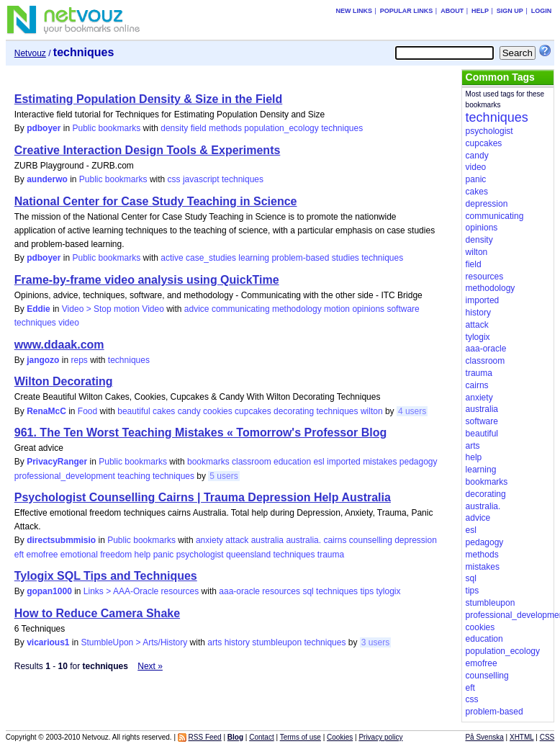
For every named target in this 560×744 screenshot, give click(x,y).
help (143, 555)
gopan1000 (49, 591)
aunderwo (47, 179)
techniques (342, 128)
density (174, 128)
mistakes (380, 462)
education (292, 462)
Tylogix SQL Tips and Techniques (106, 576)
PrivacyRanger (57, 462)
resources (281, 591)
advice (197, 309)
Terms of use (301, 737)
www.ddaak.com (59, 345)
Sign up (510, 11)
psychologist (200, 555)
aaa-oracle (239, 591)
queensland (248, 555)
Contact (261, 737)
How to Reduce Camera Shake (97, 613)
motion (337, 309)
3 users (375, 642)
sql (308, 591)
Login (542, 11)
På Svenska (484, 737)
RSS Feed (205, 737)
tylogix (388, 591)
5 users (223, 476)
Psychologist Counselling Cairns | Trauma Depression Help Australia (203, 497)
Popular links (407, 11)
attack (237, 540)
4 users (412, 411)
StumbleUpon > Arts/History (135, 642)
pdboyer (44, 128)
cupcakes (253, 411)
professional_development (65, 476)
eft (19, 555)
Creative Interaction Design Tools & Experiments (148, 150)
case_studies (211, 258)
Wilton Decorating (64, 381)
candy (189, 411)
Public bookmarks (107, 128)
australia (267, 540)
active (172, 258)
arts (214, 642)
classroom (252, 462)
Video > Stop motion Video (113, 309)
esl (319, 462)
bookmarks (208, 462)
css (174, 179)
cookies (218, 411)
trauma (331, 555)
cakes (164, 411)
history (237, 642)
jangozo (43, 360)
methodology (297, 309)
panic (164, 555)
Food (87, 411)
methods (225, 128)
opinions (368, 309)
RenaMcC (46, 411)
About (452, 11)
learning (254, 258)
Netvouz (30, 53)
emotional (79, 555)
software (403, 309)
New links (354, 11)
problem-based (300, 258)
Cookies (340, 737)
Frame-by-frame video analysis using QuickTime (147, 280)
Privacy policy (380, 737)
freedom (116, 555)
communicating (241, 309)
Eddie (39, 309)
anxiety (209, 540)
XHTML (522, 737)
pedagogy (419, 462)
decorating (294, 411)
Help (480, 11)
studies (346, 258)
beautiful (134, 411)
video (69, 323)
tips (367, 591)
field (199, 128)
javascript (201, 179)
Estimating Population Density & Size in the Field (148, 99)
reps (79, 360)
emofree (42, 555)
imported (344, 462)
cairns (335, 540)
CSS (547, 737)
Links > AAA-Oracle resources (141, 591)
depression (416, 540)
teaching (134, 476)
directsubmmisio (61, 540)
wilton (372, 411)
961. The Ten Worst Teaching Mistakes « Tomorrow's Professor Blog (200, 432)
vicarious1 (48, 642)
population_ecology (281, 128)
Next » (150, 666)
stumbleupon (277, 642)
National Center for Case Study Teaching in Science (156, 201)
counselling (371, 540)
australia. (303, 540)
